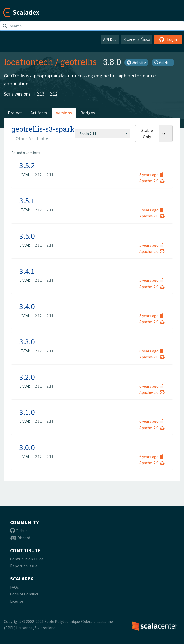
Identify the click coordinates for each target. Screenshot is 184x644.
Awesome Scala (137, 39)
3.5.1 (27, 201)
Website (136, 62)
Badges (88, 113)
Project (15, 113)
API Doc (110, 39)
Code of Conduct (24, 594)
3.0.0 (27, 447)
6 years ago (151, 351)
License (17, 601)
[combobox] (103, 134)
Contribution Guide (27, 559)
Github (19, 531)
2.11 (50, 175)
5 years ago (151, 175)
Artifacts (39, 113)
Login (168, 39)
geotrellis (79, 62)
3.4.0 (27, 306)
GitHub (163, 62)
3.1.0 (27, 412)
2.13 (40, 94)
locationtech (28, 62)
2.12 (53, 94)
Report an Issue (24, 566)
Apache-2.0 (152, 181)
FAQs (14, 587)
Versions (64, 113)
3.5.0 (27, 236)
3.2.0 (27, 377)
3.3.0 (27, 342)
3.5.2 (27, 165)
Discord (20, 538)
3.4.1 (27, 271)
